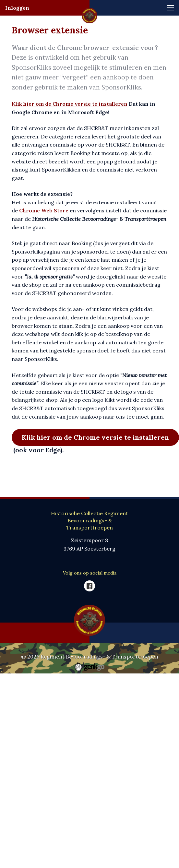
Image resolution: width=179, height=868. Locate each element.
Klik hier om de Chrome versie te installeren (70, 104)
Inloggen (17, 8)
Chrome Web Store (44, 210)
